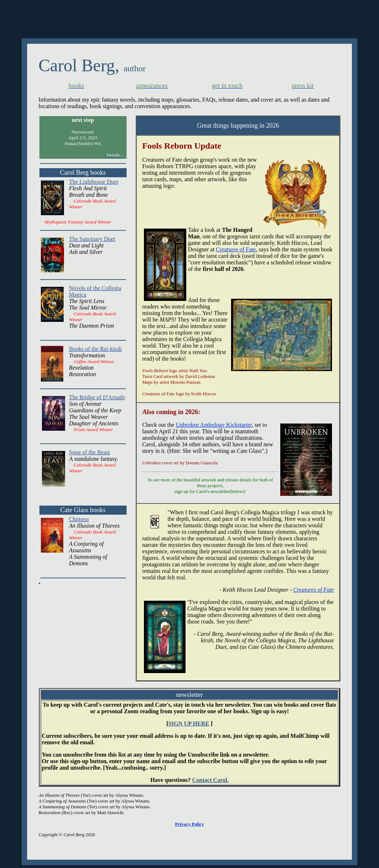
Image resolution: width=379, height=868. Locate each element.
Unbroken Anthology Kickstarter (214, 425)
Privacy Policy (189, 824)
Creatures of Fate (236, 249)
